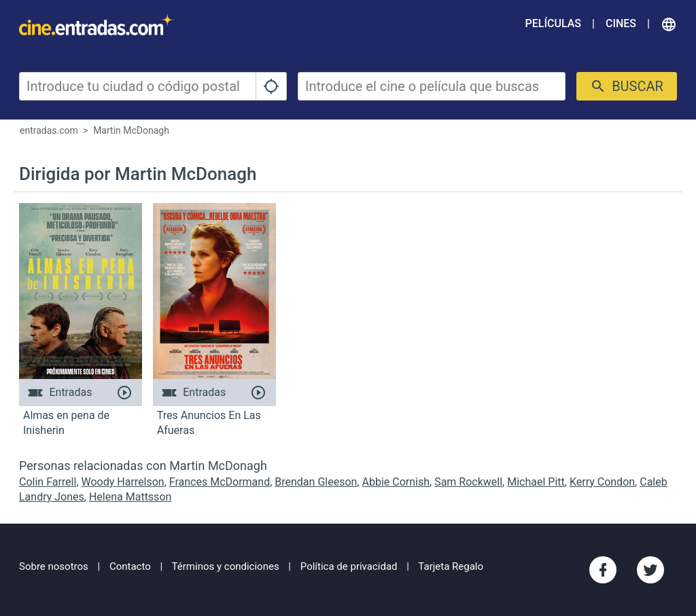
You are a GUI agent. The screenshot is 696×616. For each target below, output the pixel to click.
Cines (621, 23)
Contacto (130, 566)
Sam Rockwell (468, 482)
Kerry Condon (602, 482)
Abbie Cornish (396, 482)
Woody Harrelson (123, 482)
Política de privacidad (349, 566)
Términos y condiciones (226, 566)
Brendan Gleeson (316, 482)
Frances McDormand (220, 482)
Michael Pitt (536, 482)
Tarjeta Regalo (451, 566)
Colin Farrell (48, 482)
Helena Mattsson (130, 497)
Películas (553, 23)
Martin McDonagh (131, 130)
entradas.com (49, 130)
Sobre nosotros (54, 566)
